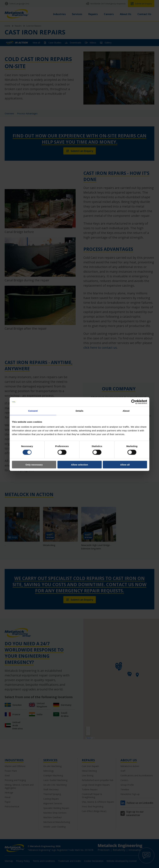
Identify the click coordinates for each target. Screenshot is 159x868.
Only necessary (34, 464)
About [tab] (126, 411)
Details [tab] (79, 411)
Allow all (125, 464)
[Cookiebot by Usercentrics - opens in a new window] (133, 402)
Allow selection (79, 464)
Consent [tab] (33, 411)
